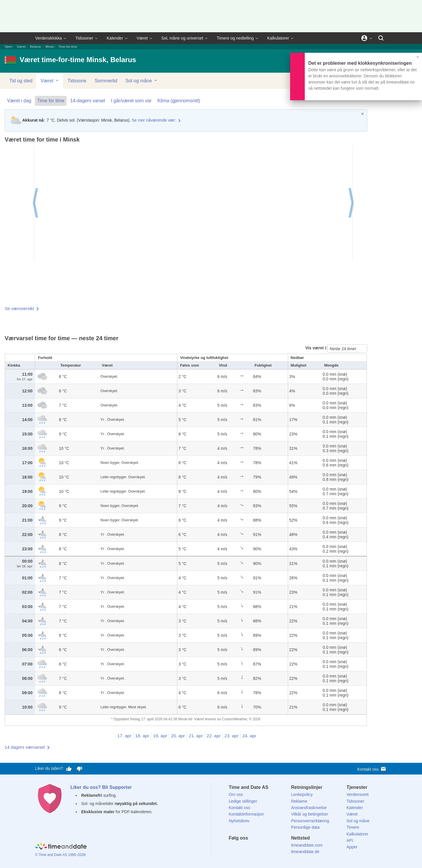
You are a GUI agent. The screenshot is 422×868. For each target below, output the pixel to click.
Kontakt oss (372, 769)
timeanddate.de (305, 852)
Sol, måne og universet (182, 38)
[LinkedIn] (253, 849)
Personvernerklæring (310, 821)
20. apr (178, 736)
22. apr (214, 736)
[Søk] (381, 38)
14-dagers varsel (87, 101)
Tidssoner (84, 38)
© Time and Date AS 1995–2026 (60, 855)
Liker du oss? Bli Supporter (101, 787)
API (350, 840)
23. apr (232, 736)
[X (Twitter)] (243, 849)
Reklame (299, 801)
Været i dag (19, 101)
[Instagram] (263, 849)
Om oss (236, 794)
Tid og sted (21, 81)
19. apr (160, 736)
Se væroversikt (19, 308)
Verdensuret (358, 794)
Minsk (50, 47)
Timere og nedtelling (235, 38)
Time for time (51, 101)
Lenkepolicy (302, 794)
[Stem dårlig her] (79, 769)
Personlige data (305, 827)
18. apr (142, 736)
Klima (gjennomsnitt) (179, 101)
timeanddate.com (307, 845)
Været (142, 38)
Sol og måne (142, 81)
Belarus (35, 47)
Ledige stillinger (243, 801)
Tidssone (77, 81)
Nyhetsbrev (239, 821)
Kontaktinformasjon (246, 814)
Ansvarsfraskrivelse (309, 808)
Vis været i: (316, 348)
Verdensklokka (49, 38)
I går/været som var (131, 101)
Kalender (115, 38)
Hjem (8, 47)
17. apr (124, 736)
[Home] (61, 847)
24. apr (249, 736)
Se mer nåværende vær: (154, 120)
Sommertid (106, 81)
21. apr (196, 736)
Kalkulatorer (278, 38)
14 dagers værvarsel (25, 747)
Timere (353, 827)
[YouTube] (273, 849)
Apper (352, 847)
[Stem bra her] (69, 769)
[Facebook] (233, 849)
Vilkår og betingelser (310, 814)
